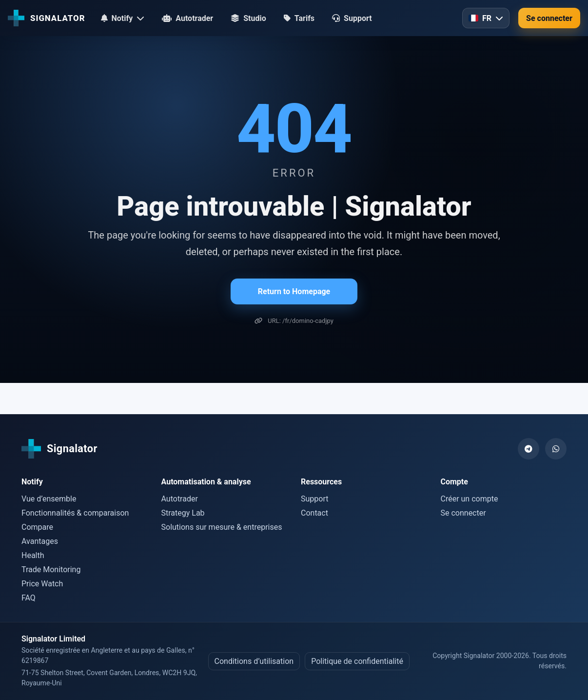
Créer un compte (470, 499)
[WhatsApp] (556, 449)
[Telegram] (529, 449)
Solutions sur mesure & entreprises (222, 527)
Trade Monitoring (51, 570)
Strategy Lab (183, 513)
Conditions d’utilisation (254, 661)
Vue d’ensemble (49, 499)
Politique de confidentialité (357, 661)
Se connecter (549, 18)
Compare (37, 527)
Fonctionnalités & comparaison (75, 513)
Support (314, 499)
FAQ (29, 598)
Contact (314, 513)
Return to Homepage (294, 291)
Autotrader (180, 499)
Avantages (40, 541)
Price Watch (42, 584)
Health (33, 555)
